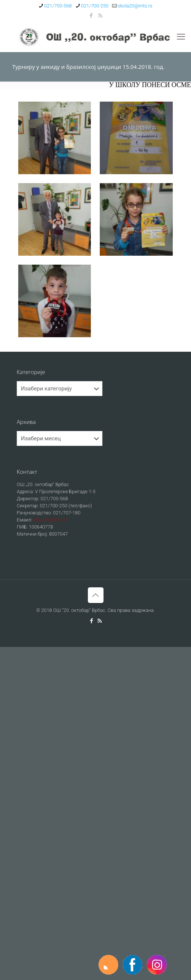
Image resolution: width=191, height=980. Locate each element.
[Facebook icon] (91, 16)
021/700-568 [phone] (58, 6)
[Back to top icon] (96, 595)
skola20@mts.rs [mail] (135, 6)
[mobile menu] (181, 37)
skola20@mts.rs (50, 520)
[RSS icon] (100, 16)
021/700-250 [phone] (95, 6)
